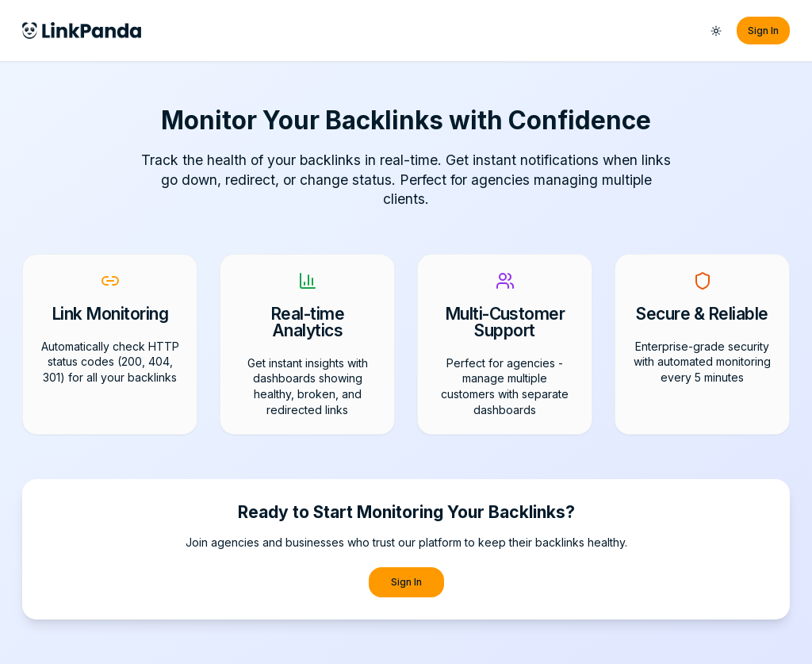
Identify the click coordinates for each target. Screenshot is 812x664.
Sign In (763, 31)
